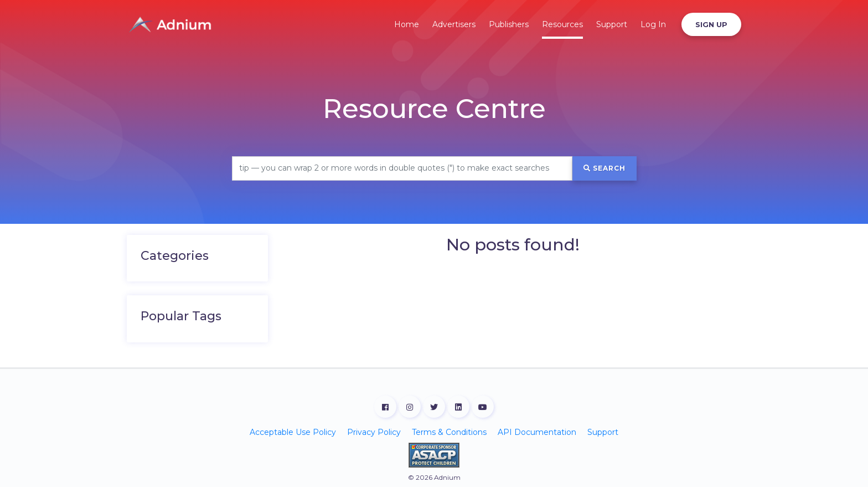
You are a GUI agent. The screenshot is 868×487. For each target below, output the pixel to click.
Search (604, 168)
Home (407, 24)
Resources (562, 24)
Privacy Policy (374, 432)
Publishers (509, 24)
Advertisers (454, 24)
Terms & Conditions (449, 432)
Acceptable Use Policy (293, 432)
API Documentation (537, 432)
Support (612, 24)
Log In (653, 24)
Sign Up (711, 24)
